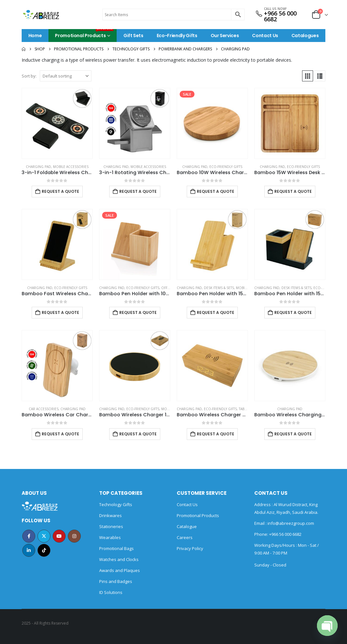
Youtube (59, 536)
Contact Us (265, 36)
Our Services (225, 36)
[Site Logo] (41, 15)
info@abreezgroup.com (290, 523)
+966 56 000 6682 (280, 16)
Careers (185, 537)
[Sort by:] (66, 76)
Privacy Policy (190, 548)
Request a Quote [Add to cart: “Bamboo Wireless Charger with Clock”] (216, 434)
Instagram (74, 536)
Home (35, 36)
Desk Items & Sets (219, 288)
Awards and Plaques (120, 570)
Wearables (110, 537)
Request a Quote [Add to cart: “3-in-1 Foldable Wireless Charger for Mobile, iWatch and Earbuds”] (60, 191)
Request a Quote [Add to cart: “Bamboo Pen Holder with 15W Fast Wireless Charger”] (216, 312)
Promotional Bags (116, 548)
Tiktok (44, 550)
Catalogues (305, 36)
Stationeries (111, 526)
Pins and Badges (116, 581)
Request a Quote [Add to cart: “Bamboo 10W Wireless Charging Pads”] (216, 191)
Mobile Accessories (71, 167)
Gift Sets (133, 36)
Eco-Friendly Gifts (177, 36)
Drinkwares (110, 515)
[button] (308, 76)
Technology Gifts (116, 504)
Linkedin (29, 550)
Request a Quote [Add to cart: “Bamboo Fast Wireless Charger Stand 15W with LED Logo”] (60, 312)
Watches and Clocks (119, 559)
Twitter (44, 536)
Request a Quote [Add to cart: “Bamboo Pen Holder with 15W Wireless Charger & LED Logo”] (293, 312)
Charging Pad (38, 167)
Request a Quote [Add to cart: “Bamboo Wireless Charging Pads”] (293, 434)
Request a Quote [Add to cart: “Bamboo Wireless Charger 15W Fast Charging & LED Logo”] (138, 434)
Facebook (29, 536)
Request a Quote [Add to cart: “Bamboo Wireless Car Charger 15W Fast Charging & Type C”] (60, 434)
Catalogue (187, 526)
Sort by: (29, 76)
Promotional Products (84, 34)
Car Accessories (44, 409)
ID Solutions (111, 592)
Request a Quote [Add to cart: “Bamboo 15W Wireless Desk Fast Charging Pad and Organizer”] (293, 191)
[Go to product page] (57, 123)
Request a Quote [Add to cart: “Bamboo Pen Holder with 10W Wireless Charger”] (138, 312)
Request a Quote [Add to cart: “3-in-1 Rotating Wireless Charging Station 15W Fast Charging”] (138, 191)
